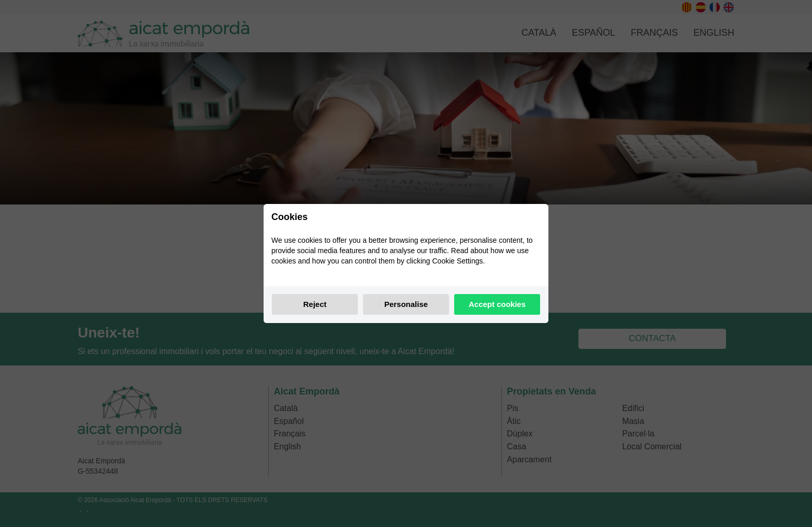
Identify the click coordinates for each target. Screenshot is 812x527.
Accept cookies (497, 304)
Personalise (406, 304)
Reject (315, 304)
